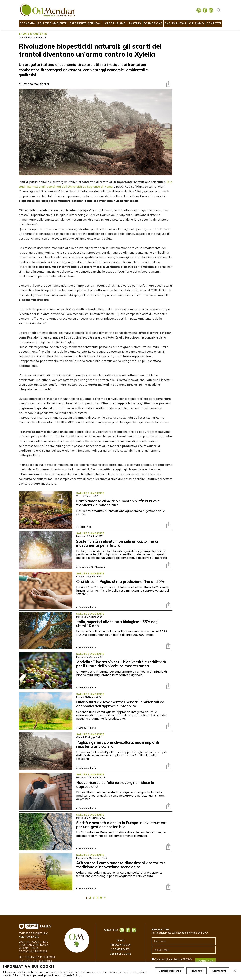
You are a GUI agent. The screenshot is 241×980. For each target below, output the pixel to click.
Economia (27, 23)
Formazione (153, 23)
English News (176, 23)
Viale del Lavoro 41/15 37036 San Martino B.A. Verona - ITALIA (34, 945)
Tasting (135, 23)
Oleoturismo (115, 23)
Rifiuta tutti (196, 971)
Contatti (214, 23)
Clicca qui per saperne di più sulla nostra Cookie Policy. (47, 975)
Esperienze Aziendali (86, 23)
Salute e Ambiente (52, 23)
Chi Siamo (196, 23)
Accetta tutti (219, 971)
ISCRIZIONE (206, 961)
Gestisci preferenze (170, 971)
